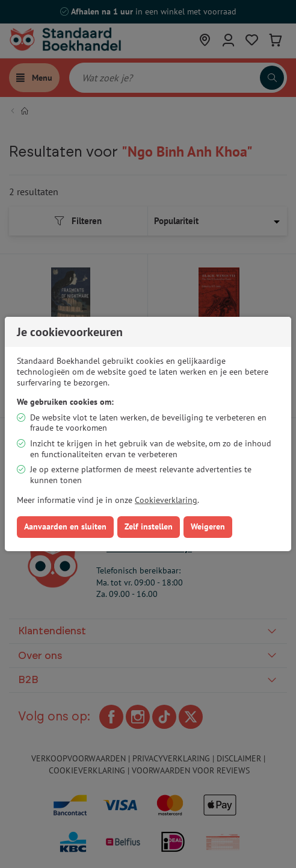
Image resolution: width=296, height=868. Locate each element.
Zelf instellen (149, 526)
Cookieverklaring (166, 500)
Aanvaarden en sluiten (65, 526)
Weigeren (208, 526)
